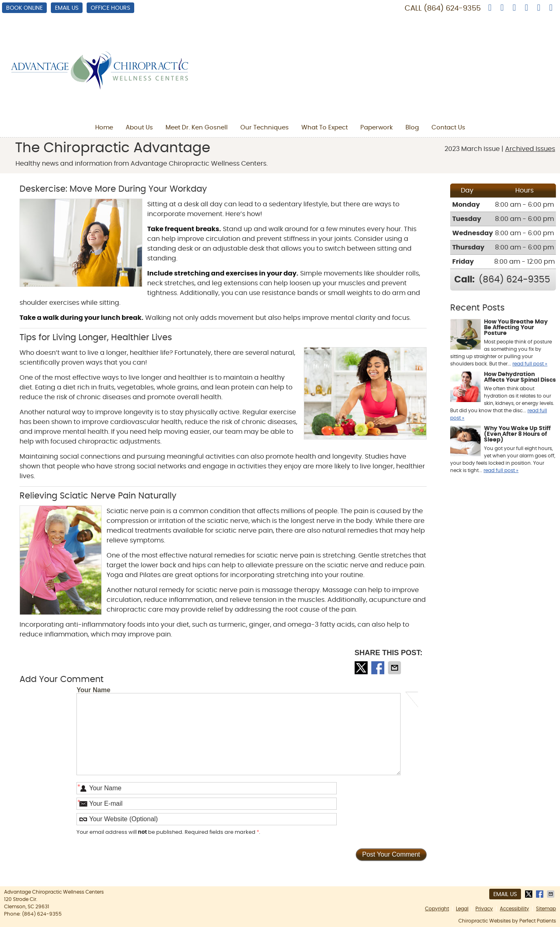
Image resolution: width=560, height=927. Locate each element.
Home (104, 128)
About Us (139, 128)
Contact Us (448, 128)
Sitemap (546, 909)
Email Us (67, 8)
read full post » (530, 364)
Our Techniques (265, 128)
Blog (412, 128)
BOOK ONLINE (24, 8)
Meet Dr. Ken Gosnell (197, 128)
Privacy (484, 909)
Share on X (362, 668)
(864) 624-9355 (452, 9)
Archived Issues (530, 149)
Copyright (437, 909)
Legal (462, 909)
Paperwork (377, 128)
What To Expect (325, 128)
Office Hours (110, 8)
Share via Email (395, 668)
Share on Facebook (379, 668)
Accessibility (514, 909)
